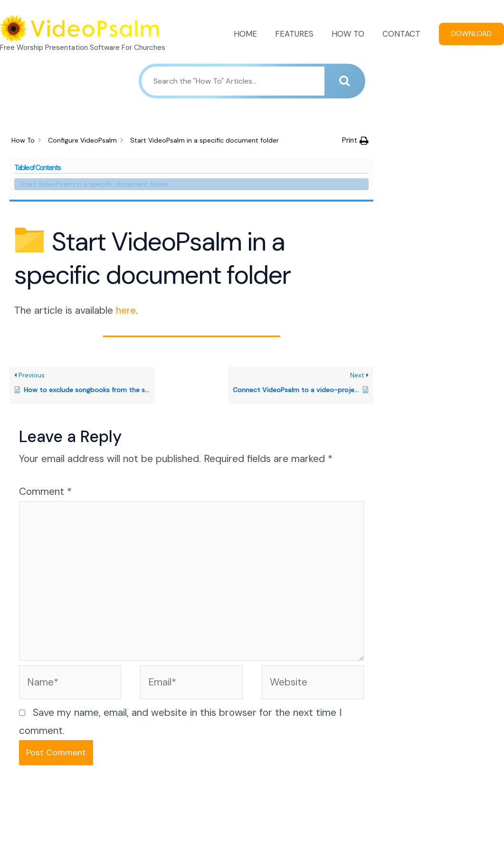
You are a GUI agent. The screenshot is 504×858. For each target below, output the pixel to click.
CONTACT (402, 34)
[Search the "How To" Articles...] (233, 81)
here (126, 249)
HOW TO (351, 34)
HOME (252, 34)
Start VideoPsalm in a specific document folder (440, 152)
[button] (355, 141)
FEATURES (299, 34)
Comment (45, 430)
